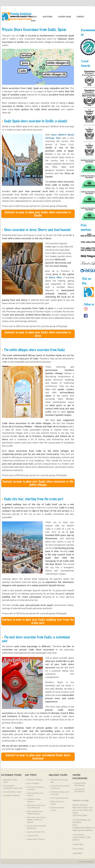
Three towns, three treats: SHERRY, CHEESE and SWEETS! (36, 820)
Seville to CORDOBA (35, 780)
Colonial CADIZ (32, 836)
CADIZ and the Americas (59, 798)
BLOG (34, 21)
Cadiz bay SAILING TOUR (36, 832)
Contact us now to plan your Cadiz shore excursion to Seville (38, 214)
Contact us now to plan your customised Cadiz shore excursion (38, 757)
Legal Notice (78, 853)
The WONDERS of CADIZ (12, 792)
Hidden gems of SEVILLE (36, 839)
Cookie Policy (78, 844)
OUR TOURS (47, 17)
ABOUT (34, 17)
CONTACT (80, 17)
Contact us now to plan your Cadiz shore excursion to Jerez (38, 334)
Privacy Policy (78, 849)
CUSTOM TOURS (64, 17)
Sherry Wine (55, 277)
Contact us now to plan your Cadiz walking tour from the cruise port (38, 621)
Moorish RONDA (33, 783)
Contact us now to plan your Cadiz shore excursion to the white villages (38, 483)
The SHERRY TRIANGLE (12, 795)
